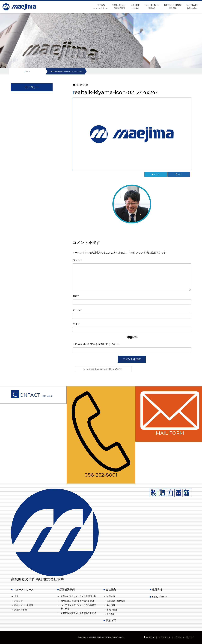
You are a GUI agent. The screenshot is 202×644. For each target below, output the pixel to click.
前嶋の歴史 (112, 610)
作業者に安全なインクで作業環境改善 (79, 596)
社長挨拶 (111, 596)
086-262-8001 (101, 435)
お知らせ (18, 601)
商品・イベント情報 (24, 605)
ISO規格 (111, 614)
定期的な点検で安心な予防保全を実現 (79, 613)
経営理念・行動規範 (116, 601)
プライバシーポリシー (184, 637)
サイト (76, 324)
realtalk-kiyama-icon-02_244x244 (104, 369)
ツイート (156, 174)
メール (77, 310)
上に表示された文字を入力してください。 (97, 344)
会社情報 (111, 605)
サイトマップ (164, 637)
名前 (76, 296)
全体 (16, 596)
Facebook (149, 637)
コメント (78, 260)
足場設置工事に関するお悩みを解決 (77, 601)
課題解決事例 (21, 610)
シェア (179, 174)
